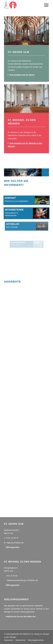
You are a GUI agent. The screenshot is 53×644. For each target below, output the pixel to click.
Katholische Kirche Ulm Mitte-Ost (21, 617)
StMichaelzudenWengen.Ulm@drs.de (22, 580)
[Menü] (46, 5)
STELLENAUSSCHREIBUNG (19, 170)
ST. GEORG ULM (18, 52)
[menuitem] (46, 5)
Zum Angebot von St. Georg (22, 75)
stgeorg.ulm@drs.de (15, 543)
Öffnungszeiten (13, 547)
